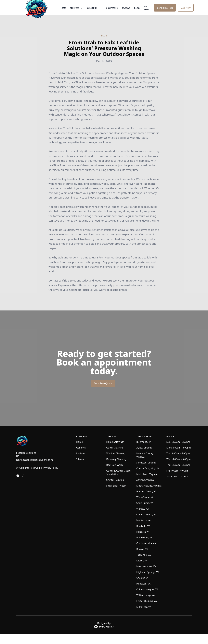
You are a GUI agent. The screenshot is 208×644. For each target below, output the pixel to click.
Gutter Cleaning (115, 458)
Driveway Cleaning (116, 469)
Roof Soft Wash (115, 475)
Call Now (186, 13)
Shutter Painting (115, 490)
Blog (137, 13)
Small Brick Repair (116, 496)
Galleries (81, 458)
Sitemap (81, 469)
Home (63, 13)
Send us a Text (165, 13)
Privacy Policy (51, 478)
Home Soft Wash (115, 452)
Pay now (146, 13)
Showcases (112, 13)
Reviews (126, 13)
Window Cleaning (116, 463)
